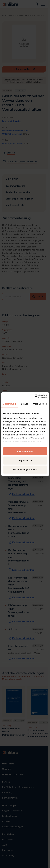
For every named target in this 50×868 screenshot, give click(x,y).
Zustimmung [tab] (9, 404)
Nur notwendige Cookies (25, 469)
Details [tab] (25, 404)
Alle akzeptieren (25, 451)
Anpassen (25, 460)
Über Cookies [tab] (40, 404)
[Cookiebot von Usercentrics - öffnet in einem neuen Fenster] (35, 396)
